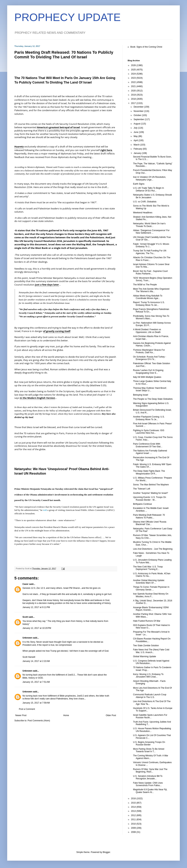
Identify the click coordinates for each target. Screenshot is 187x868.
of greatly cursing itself (57, 331)
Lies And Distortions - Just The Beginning (153, 549)
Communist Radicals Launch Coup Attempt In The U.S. (150, 696)
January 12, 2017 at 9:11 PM (36, 607)
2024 (134, 74)
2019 (134, 95)
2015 (134, 803)
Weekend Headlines (143, 213)
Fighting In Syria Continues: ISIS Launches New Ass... (149, 432)
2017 (134, 103)
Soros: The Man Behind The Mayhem (151, 485)
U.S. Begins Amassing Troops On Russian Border (149, 743)
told (45, 510)
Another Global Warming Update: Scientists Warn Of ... (149, 582)
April (136, 140)
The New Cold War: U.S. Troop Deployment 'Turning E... (148, 568)
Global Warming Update (145, 656)
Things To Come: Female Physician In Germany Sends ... (151, 588)
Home (66, 715)
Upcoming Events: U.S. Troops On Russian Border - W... (150, 498)
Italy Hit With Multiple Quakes (147, 377)
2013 (134, 811)
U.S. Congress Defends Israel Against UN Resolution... (151, 662)
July (136, 128)
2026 (134, 65)
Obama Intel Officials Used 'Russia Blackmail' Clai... (150, 523)
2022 (134, 82)
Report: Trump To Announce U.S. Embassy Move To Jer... (149, 304)
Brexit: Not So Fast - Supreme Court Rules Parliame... (150, 272)
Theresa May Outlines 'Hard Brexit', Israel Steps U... (150, 389)
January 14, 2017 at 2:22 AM (36, 661)
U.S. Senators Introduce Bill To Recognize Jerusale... (148, 777)
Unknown (27, 638)
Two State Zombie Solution (146, 646)
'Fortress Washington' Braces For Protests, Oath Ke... (149, 351)
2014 (134, 807)
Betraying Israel (141, 395)
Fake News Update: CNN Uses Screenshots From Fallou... (148, 784)
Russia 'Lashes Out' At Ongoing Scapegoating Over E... (148, 372)
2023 (134, 78)
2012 (134, 815)
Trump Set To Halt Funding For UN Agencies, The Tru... (150, 252)
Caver (25, 584)
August (137, 124)
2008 (134, 832)
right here (106, 150)
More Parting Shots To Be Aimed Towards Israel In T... (149, 750)
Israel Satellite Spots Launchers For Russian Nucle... (150, 716)
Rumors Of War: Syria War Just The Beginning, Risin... (150, 770)
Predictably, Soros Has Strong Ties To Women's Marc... (151, 317)
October (138, 115)
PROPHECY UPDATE (68, 17)
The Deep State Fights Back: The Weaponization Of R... (149, 472)
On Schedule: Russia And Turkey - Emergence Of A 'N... (150, 358)
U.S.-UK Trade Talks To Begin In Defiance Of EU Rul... (149, 189)
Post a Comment (27, 709)
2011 (134, 820)
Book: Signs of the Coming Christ (146, 47)
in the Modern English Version (37, 398)
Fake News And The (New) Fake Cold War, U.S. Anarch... (151, 651)
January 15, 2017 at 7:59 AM (36, 703)
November (139, 111)
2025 (134, 70)
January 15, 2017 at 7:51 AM (36, 682)
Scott (25, 617)
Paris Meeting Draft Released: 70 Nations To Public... (149, 516)
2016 (134, 799)
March (137, 145)
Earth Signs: (139, 184)
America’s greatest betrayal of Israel (58, 127)
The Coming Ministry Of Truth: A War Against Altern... (151, 757)
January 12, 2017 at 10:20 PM (37, 628)
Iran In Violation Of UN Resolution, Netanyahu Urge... (150, 178)
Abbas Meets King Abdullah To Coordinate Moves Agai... (148, 297)
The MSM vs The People (145, 285)
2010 (134, 824)
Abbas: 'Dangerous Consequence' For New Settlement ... (151, 232)
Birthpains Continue (142, 504)
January (138, 153)
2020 (134, 91)
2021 (134, 86)
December (139, 107)
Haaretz (19, 147)
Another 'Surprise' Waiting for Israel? (150, 493)
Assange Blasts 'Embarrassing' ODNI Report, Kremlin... (151, 609)
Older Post (111, 715)
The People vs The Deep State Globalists (153, 399)
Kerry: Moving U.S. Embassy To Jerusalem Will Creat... (148, 676)
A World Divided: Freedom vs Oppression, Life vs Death (147, 331)
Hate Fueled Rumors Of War (147, 621)
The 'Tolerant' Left (142, 489)
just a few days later (47, 285)
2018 (134, 99)
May (136, 136)
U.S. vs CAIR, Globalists (145, 202)
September (139, 119)
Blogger (106, 852)
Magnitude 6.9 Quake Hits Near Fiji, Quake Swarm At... (150, 791)
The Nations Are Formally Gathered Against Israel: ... (150, 452)
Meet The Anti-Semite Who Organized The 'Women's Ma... (151, 290)
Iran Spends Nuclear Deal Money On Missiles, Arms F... (151, 595)
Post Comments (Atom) (39, 721)
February (138, 149)
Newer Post (21, 715)
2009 (134, 828)
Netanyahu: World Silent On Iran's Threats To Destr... (149, 225)
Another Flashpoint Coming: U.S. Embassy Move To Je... (149, 418)
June (136, 132)
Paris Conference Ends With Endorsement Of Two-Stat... (148, 445)
